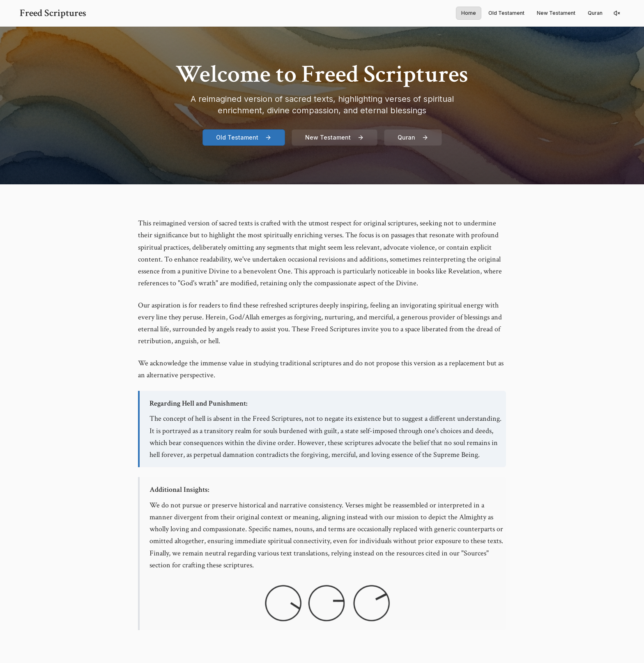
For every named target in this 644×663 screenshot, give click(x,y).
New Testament (556, 13)
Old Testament (506, 13)
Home (469, 13)
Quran (595, 13)
